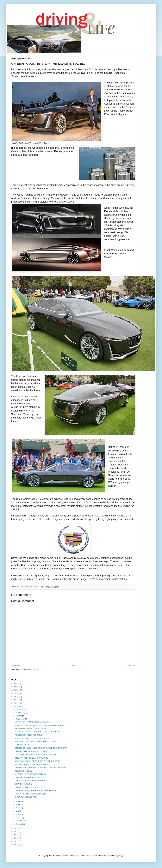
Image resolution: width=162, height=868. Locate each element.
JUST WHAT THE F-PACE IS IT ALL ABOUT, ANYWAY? (36, 755)
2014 (16, 832)
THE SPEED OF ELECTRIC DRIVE (29, 735)
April (18, 814)
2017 (16, 703)
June (18, 808)
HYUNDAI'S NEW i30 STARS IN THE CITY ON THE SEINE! (38, 761)
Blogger (122, 856)
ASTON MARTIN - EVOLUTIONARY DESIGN (32, 738)
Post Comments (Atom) (30, 669)
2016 (16, 706)
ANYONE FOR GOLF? (24, 745)
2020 (16, 693)
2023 (16, 684)
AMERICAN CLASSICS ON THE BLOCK (31, 774)
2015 (16, 828)
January (19, 824)
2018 (16, 700)
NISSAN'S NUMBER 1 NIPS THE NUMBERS (32, 764)
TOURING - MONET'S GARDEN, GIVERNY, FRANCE (36, 791)
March (18, 818)
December (20, 709)
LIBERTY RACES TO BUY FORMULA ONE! (32, 758)
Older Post (131, 665)
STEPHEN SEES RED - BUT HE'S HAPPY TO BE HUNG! (37, 732)
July (18, 805)
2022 (16, 687)
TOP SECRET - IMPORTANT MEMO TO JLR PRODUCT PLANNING (41, 768)
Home (74, 665)
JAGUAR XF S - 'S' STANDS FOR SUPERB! (32, 781)
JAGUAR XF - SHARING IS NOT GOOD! (31, 794)
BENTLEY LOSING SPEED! (26, 797)
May (18, 811)
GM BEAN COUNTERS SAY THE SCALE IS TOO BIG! (36, 742)
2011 (16, 841)
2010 (16, 845)
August (19, 801)
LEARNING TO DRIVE (24, 771)
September (20, 719)
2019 (16, 697)
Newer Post (16, 665)
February (19, 821)
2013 (16, 835)
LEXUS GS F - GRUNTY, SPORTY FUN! (31, 729)
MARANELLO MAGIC (24, 784)
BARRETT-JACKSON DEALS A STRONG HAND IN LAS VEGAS (40, 725)
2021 (16, 690)
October (19, 716)
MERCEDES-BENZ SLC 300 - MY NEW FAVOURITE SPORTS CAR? (41, 748)
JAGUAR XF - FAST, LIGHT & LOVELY (30, 787)
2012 (16, 838)
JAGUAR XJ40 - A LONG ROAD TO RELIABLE (33, 722)
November (20, 713)
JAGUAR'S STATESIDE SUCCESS (29, 778)
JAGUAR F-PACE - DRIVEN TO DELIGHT (31, 751)
